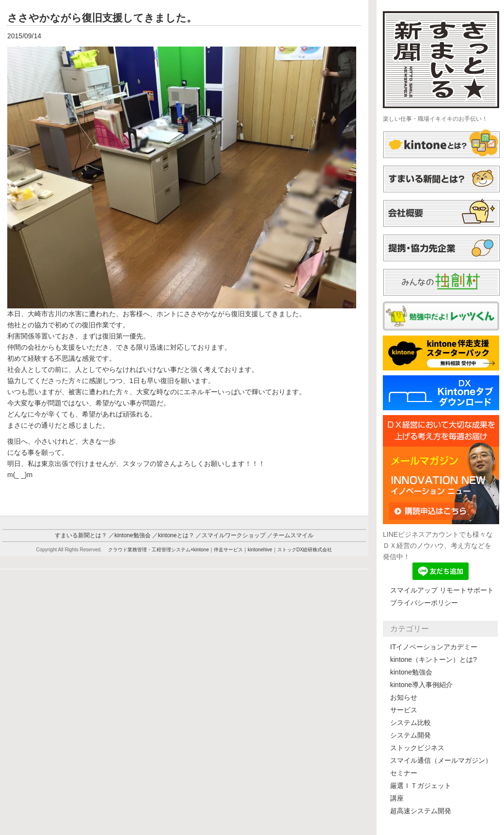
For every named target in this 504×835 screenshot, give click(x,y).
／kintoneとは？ (173, 535)
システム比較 (410, 723)
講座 (397, 798)
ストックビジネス (417, 748)
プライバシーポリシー (424, 603)
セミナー (404, 773)
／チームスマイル (290, 535)
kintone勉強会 (411, 672)
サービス (404, 710)
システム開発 (410, 735)
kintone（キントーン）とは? (433, 659)
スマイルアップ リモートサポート (442, 590)
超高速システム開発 (421, 811)
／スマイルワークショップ (231, 535)
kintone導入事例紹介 (421, 685)
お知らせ (404, 697)
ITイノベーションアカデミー (434, 647)
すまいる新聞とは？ (81, 535)
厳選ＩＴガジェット (421, 786)
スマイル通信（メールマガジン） (441, 760)
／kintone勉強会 (130, 535)
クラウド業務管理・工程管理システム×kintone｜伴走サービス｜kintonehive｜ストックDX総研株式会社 (220, 550)
